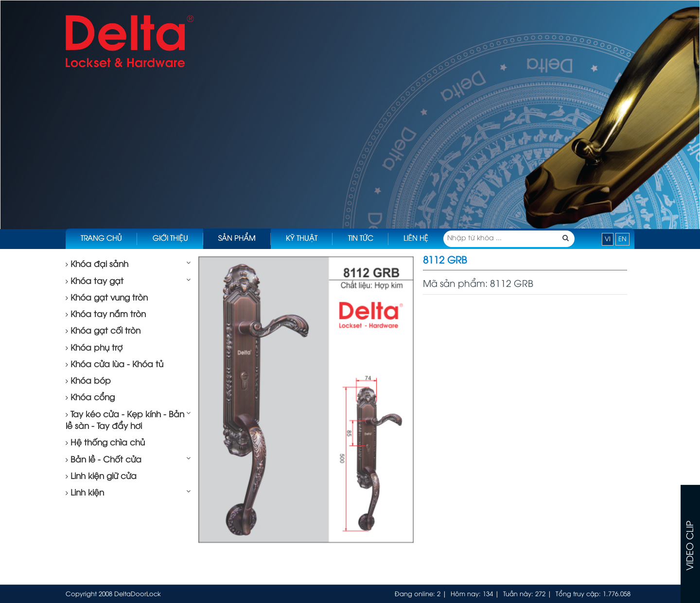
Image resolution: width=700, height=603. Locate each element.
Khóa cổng (90, 398)
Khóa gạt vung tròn (107, 298)
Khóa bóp (88, 381)
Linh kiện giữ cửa (101, 477)
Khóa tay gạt (95, 282)
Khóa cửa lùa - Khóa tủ (114, 365)
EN (622, 239)
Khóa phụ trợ (94, 348)
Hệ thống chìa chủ (105, 443)
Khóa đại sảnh (97, 265)
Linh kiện (85, 493)
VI (608, 239)
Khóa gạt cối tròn (103, 331)
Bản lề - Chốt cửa (104, 460)
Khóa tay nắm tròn (106, 315)
